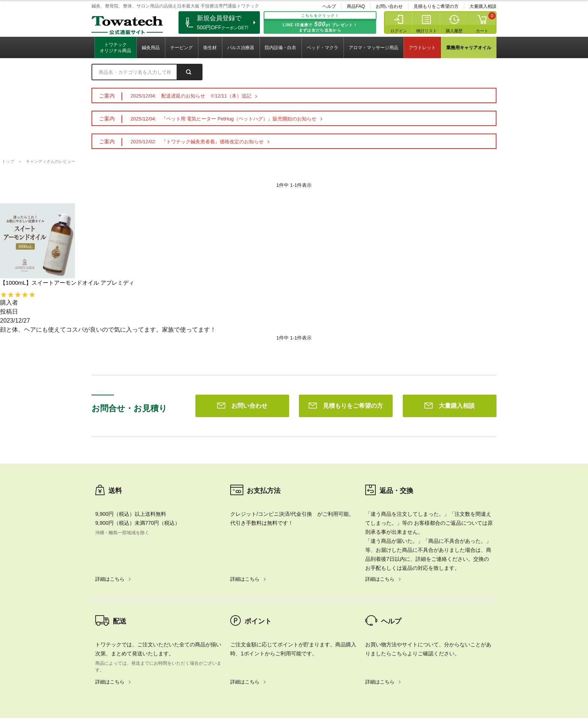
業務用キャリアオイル (469, 48)
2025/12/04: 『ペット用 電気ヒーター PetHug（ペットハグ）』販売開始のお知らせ (223, 119)
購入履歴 (454, 31)
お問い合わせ (389, 6)
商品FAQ (356, 6)
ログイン (399, 31)
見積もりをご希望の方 (436, 6)
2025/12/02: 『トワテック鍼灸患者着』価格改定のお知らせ (197, 142)
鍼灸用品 (151, 48)
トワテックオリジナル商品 (115, 48)
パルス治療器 (241, 48)
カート (482, 31)
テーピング (181, 48)
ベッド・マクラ (322, 48)
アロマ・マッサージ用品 (373, 48)
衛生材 (210, 48)
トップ (8, 161)
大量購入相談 (483, 6)
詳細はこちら (110, 471)
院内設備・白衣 (280, 48)
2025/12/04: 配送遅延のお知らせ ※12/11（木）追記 (191, 96)
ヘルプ (329, 6)
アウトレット (422, 48)
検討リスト (427, 31)
